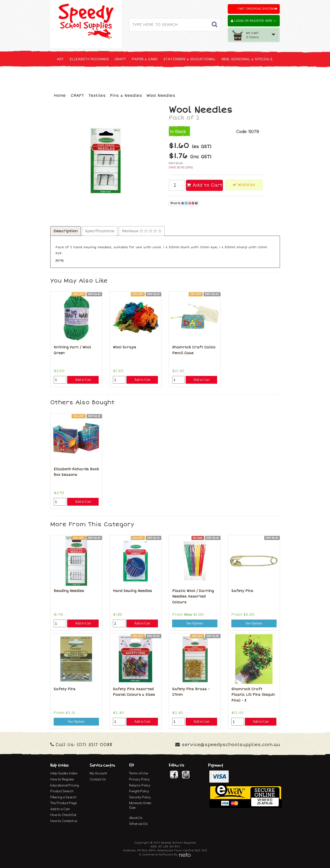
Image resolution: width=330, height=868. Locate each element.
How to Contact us (64, 821)
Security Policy (140, 797)
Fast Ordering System (257, 9)
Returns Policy (140, 785)
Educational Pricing (65, 785)
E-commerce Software (156, 855)
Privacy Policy (139, 779)
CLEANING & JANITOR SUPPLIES (114, 77)
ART (60, 59)
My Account (98, 773)
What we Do (138, 824)
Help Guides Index (64, 773)
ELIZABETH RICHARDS (89, 59)
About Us (136, 818)
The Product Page (64, 803)
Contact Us (98, 779)
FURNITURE (203, 77)
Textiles (97, 96)
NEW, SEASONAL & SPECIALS (247, 59)
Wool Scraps (125, 347)
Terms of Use (139, 773)
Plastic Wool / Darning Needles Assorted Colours (193, 597)
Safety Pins (242, 591)
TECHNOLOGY (68, 77)
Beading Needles (69, 591)
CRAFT (120, 59)
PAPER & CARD (145, 59)
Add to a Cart (60, 809)
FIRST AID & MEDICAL (168, 77)
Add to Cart (205, 185)
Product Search (62, 791)
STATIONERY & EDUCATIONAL (190, 59)
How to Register (62, 779)
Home (60, 96)
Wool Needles (161, 96)
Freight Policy (139, 791)
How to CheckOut (63, 815)
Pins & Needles (126, 96)
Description (66, 231)
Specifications (100, 231)
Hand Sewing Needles (132, 591)
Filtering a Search (63, 797)
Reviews (142, 231)
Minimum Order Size (140, 805)
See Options (195, 623)
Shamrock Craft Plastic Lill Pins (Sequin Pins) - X (253, 695)
